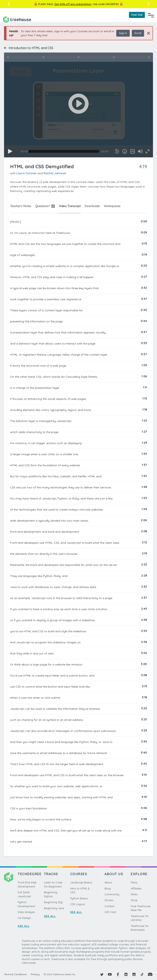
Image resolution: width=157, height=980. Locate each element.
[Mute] (140, 151)
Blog (108, 888)
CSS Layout (78, 904)
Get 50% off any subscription (73, 4)
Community (112, 894)
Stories (109, 900)
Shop (134, 900)
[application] (78, 110)
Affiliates (136, 888)
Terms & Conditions (15, 974)
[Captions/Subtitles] (133, 151)
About (108, 882)
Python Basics (79, 898)
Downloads (92, 206)
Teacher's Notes (21, 206)
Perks (134, 894)
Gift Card (110, 912)
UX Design (24, 918)
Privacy (35, 974)
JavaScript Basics (81, 882)
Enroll (138, 33)
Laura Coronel (26, 173)
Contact (109, 906)
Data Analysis (26, 912)
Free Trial (137, 15)
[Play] (10, 151)
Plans (134, 882)
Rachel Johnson (55, 173)
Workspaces (112, 206)
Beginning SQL (54, 902)
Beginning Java (54, 908)
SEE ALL (24, 926)
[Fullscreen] (148, 151)
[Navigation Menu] (151, 15)
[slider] (64, 151)
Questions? (45, 206)
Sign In (123, 33)
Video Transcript (70, 206)
